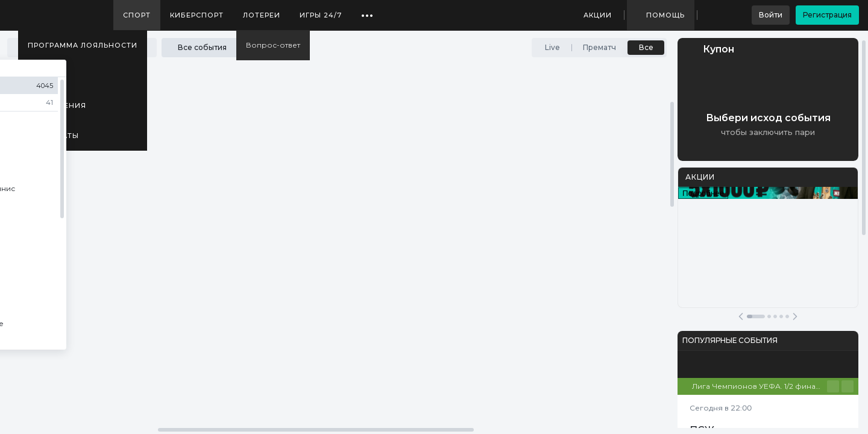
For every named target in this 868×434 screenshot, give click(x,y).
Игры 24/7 (321, 15)
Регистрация (827, 15)
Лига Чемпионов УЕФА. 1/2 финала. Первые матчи (759, 386)
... (367, 11)
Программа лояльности (83, 45)
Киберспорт (197, 15)
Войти (771, 15)
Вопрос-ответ (273, 45)
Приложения (57, 105)
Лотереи (262, 15)
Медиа (42, 75)
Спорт (137, 15)
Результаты (53, 136)
